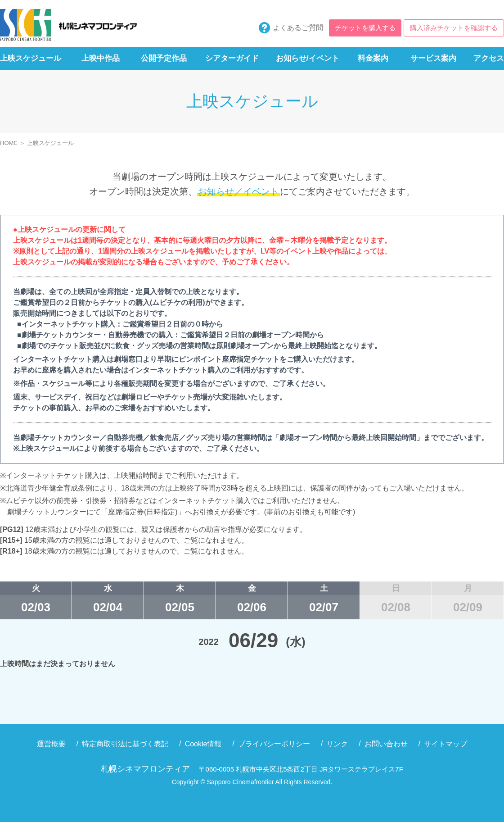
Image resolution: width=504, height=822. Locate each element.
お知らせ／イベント (238, 191)
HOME (9, 143)
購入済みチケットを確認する (454, 28)
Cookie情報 (203, 744)
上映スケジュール (31, 58)
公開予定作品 (164, 58)
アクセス (489, 58)
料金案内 (373, 58)
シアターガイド (232, 58)
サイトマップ (445, 744)
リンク (337, 744)
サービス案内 (433, 58)
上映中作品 (101, 58)
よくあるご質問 (298, 28)
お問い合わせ (386, 744)
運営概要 (51, 744)
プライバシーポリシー (274, 744)
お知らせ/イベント (308, 58)
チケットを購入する (365, 28)
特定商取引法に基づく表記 (125, 744)
